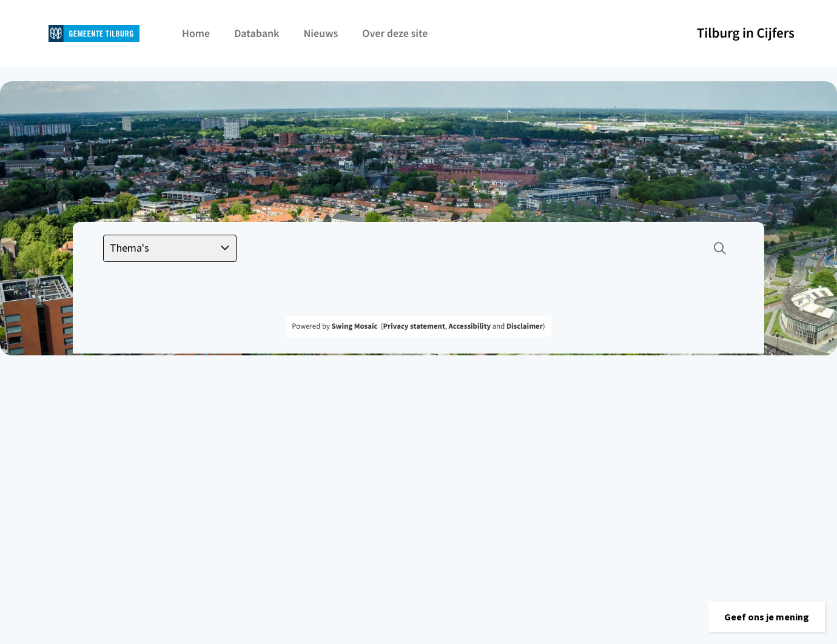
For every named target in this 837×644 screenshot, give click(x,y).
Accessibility (470, 326)
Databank (257, 33)
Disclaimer (525, 326)
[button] (767, 617)
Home (196, 33)
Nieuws (321, 33)
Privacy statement (414, 326)
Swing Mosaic (354, 326)
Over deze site (395, 33)
